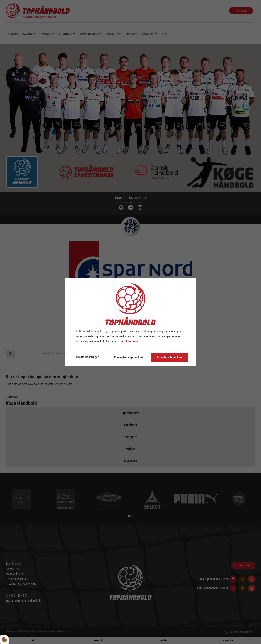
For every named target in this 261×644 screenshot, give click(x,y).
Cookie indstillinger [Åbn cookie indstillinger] (87, 357)
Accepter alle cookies (169, 357)
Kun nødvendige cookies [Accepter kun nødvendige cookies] (129, 357)
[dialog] (130, 322)
